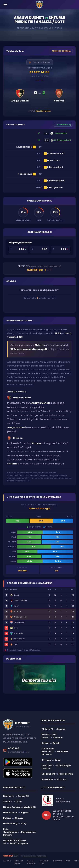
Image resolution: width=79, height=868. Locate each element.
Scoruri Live (45, 862)
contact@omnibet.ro (18, 752)
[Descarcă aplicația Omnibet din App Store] (20, 773)
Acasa (7, 861)
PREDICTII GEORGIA (61, 51)
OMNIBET (8, 856)
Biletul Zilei (19, 862)
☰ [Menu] (5, 5)
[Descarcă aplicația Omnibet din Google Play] (20, 762)
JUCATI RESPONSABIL (63, 800)
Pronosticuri (62, 861)
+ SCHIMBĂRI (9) (63, 125)
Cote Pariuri (31, 862)
